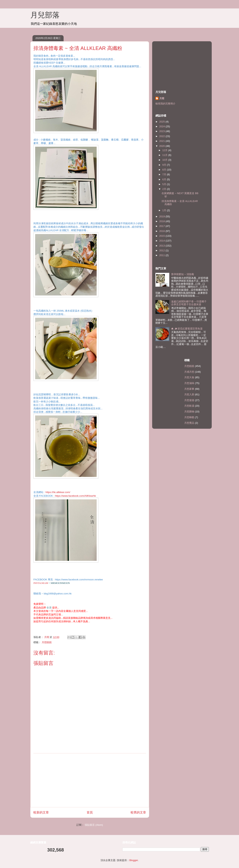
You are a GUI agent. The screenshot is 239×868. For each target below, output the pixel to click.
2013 (162, 246)
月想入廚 (189, 394)
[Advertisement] (90, 780)
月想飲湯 (189, 406)
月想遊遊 (189, 400)
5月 (165, 184)
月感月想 (189, 372)
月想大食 (189, 377)
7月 (165, 174)
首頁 (90, 812)
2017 (162, 226)
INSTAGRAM (41, 583)
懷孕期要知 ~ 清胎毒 (183, 274)
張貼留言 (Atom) (94, 825)
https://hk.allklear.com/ (58, 492)
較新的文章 (41, 812)
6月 (165, 179)
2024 (162, 126)
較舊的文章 (138, 812)
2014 (162, 241)
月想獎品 (189, 423)
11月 (165, 155)
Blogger (134, 860)
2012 (162, 250)
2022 (162, 136)
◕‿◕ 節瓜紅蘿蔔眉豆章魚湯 (187, 329)
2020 (162, 146)
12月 (165, 150)
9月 (165, 165)
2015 (162, 236)
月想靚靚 (47, 642)
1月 (165, 210)
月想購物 (189, 412)
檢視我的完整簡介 (165, 104)
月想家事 (189, 389)
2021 (162, 141)
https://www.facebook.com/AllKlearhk (75, 496)
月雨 (162, 98)
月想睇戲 (189, 417)
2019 (162, 216)
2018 (162, 221)
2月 (165, 189)
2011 (162, 255)
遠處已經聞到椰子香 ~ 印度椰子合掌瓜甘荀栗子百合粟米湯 (189, 303)
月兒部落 (45, 15)
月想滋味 (189, 383)
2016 (162, 231)
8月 (165, 170)
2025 (162, 122)
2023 (162, 131)
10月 (165, 160)
